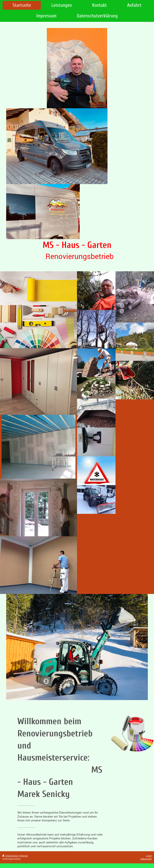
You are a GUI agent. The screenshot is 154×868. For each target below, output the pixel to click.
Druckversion (10, 856)
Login (149, 856)
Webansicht (146, 859)
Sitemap (24, 856)
